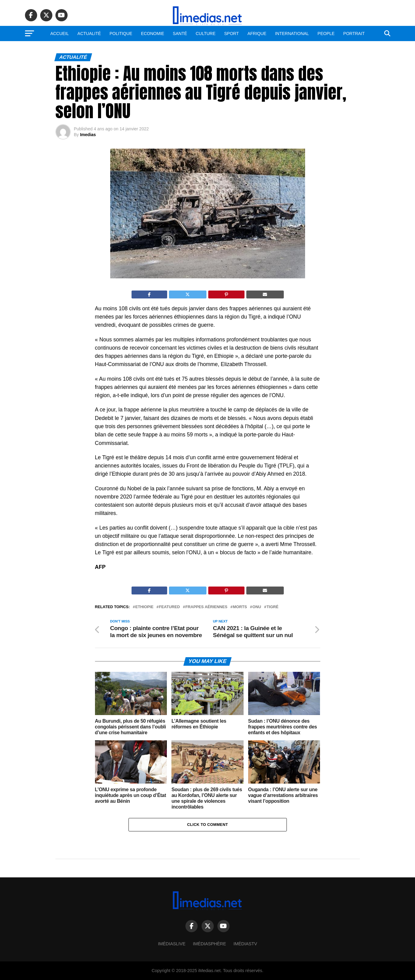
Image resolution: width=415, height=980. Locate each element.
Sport (231, 33)
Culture (206, 33)
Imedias (88, 135)
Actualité (89, 33)
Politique (121, 33)
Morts (240, 607)
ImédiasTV (245, 944)
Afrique (257, 33)
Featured (169, 607)
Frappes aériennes (206, 607)
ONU (257, 607)
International (292, 33)
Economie (153, 33)
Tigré (273, 607)
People (326, 33)
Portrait (354, 33)
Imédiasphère (210, 944)
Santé (180, 33)
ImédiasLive (172, 944)
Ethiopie (144, 607)
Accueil (60, 33)
